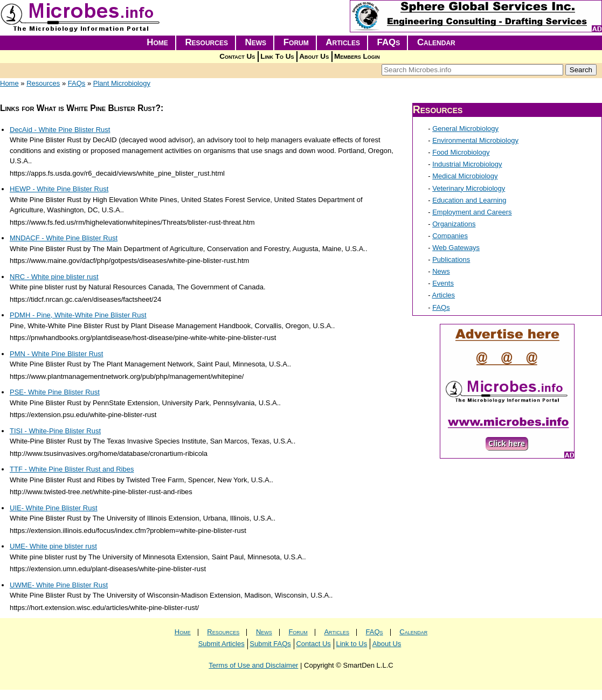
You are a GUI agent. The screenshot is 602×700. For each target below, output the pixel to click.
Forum (296, 42)
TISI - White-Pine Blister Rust (55, 431)
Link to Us (351, 644)
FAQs (389, 42)
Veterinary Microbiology (469, 188)
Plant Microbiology (122, 83)
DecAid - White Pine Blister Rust (60, 130)
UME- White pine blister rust (53, 546)
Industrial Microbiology (467, 164)
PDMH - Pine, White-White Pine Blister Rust (78, 315)
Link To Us (277, 56)
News (256, 42)
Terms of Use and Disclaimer (253, 665)
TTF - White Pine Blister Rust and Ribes (72, 469)
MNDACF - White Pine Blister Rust (64, 238)
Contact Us (237, 56)
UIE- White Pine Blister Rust (54, 508)
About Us (314, 56)
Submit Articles (222, 644)
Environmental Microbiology (475, 140)
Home (157, 42)
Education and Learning (469, 200)
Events (443, 283)
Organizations (454, 224)
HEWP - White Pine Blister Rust (59, 189)
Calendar (436, 42)
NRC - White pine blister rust (54, 277)
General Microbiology (465, 129)
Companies (450, 236)
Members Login (357, 56)
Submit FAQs (270, 644)
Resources (206, 42)
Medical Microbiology (465, 176)
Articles (343, 42)
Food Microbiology (461, 152)
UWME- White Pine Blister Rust (59, 585)
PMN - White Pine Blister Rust (56, 354)
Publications (451, 259)
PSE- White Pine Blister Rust (55, 392)
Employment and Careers (472, 212)
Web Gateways (456, 248)
